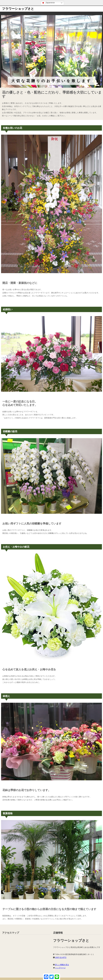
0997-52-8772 (61, 957)
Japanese (48, 3)
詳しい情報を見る (62, 965)
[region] (52, 51)
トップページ (60, 968)
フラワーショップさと (18, 9)
